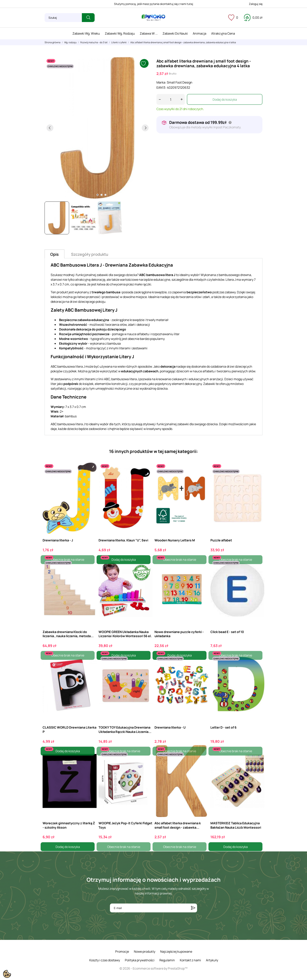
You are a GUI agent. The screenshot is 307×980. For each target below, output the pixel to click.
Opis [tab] (54, 254)
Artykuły (212, 960)
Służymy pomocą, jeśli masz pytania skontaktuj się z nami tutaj (154, 4)
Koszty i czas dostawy (105, 960)
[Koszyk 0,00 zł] (253, 17)
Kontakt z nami (190, 960)
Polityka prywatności (140, 960)
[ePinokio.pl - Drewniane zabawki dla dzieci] (153, 18)
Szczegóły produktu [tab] (90, 254)
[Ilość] (171, 99)
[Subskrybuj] (193, 908)
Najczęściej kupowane (176, 951)
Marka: (161, 82)
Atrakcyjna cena (223, 33)
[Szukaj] (63, 18)
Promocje (122, 951)
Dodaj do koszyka (225, 99)
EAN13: (161, 87)
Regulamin (167, 960)
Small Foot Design (180, 82)
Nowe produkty (145, 951)
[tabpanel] (98, 128)
